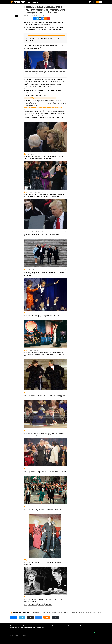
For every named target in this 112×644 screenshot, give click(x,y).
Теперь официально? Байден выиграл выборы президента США (43, 108)
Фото (26, 604)
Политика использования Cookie (76, 626)
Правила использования (29, 626)
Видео (99, 613)
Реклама (38, 626)
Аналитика (89, 613)
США (29, 604)
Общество (75, 613)
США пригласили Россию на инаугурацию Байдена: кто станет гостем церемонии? (45, 72)
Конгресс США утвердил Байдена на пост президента (40, 98)
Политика (60, 613)
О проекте (13, 626)
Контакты (19, 626)
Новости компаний (46, 626)
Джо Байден (41, 604)
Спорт (95, 613)
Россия (54, 613)
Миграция (82, 613)
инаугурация (34, 604)
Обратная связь (41, 628)
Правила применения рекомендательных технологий (23, 628)
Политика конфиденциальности (59, 626)
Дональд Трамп (48, 604)
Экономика (67, 613)
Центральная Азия (45, 613)
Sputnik (30, 232)
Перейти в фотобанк (40, 232)
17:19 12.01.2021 (27, 15)
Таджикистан (35, 613)
